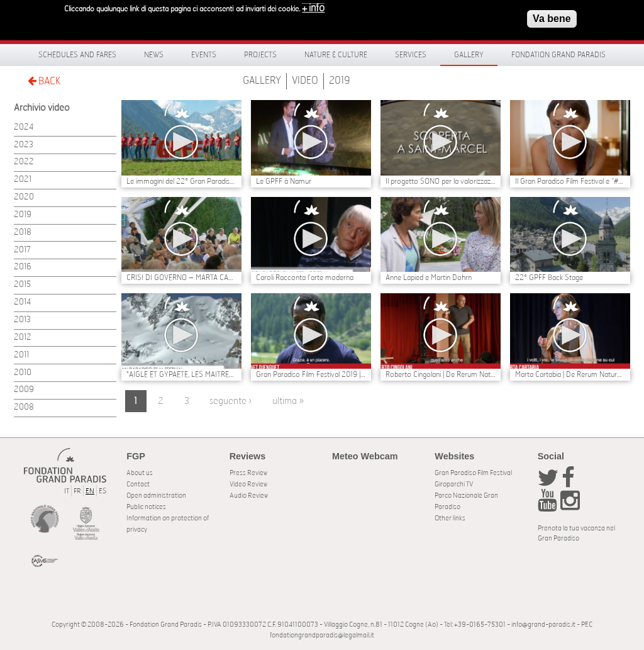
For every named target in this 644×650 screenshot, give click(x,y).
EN (90, 491)
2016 (23, 267)
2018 (23, 233)
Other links (450, 518)
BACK (44, 81)
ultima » (288, 401)
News (154, 55)
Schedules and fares (77, 55)
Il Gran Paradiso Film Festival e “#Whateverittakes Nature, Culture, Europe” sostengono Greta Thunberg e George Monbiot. (570, 181)
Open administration (156, 496)
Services (411, 55)
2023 (24, 145)
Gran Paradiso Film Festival (473, 473)
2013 (22, 320)
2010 (23, 373)
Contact (138, 484)
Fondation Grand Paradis (558, 55)
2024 (24, 127)
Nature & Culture (336, 55)
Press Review (248, 473)
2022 (24, 162)
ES (103, 491)
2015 (22, 285)
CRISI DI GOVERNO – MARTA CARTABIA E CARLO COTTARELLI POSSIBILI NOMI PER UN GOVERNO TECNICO (181, 277)
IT (67, 491)
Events (204, 55)
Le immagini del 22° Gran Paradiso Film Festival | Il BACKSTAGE (181, 181)
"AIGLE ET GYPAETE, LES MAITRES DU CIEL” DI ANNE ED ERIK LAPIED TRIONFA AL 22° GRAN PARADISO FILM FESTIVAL (181, 374)
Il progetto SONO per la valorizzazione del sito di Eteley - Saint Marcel (441, 181)
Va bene (552, 16)
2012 (23, 338)
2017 (22, 250)
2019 (340, 81)
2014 (22, 302)
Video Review (248, 484)
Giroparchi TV (454, 484)
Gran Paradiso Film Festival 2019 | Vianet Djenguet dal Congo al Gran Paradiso (311, 374)
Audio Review (249, 496)
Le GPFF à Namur (284, 181)
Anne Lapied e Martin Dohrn (429, 277)
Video (305, 81)
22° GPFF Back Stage (549, 277)
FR (77, 491)
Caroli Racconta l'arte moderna (305, 277)
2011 (21, 355)
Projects (260, 55)
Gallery (469, 55)
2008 (24, 407)
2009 (24, 390)
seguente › (230, 401)
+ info (313, 6)
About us (140, 473)
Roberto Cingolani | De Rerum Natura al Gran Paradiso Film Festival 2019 (441, 374)
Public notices (146, 507)
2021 (23, 180)
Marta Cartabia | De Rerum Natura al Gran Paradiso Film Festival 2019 (570, 374)
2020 (24, 197)
